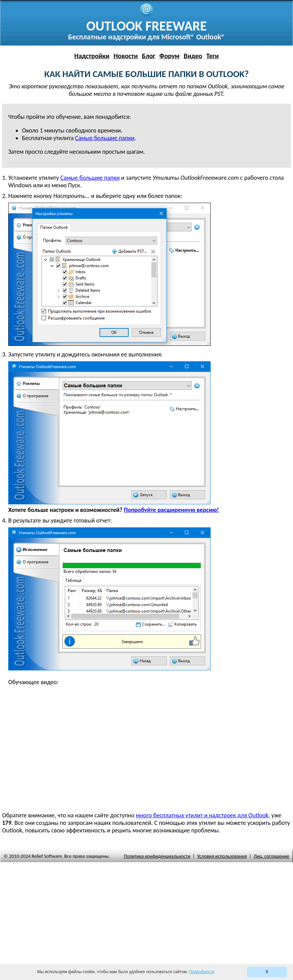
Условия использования (222, 856)
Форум (170, 56)
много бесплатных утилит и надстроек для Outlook (202, 815)
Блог (149, 56)
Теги (212, 56)
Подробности (202, 972)
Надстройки (92, 56)
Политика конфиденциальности (157, 856)
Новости (126, 56)
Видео (193, 56)
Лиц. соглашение (271, 856)
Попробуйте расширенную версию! (171, 510)
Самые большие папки (90, 178)
